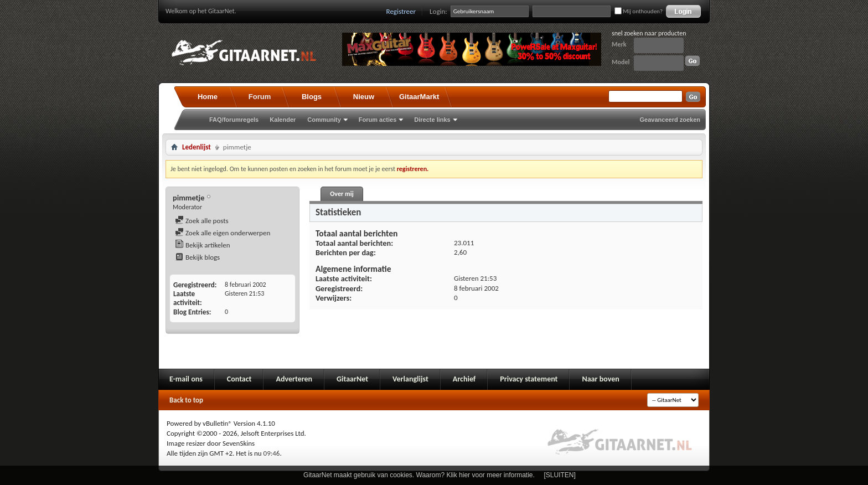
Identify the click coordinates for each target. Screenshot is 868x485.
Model (621, 62)
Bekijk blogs (197, 257)
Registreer (401, 11)
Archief (464, 379)
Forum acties (378, 120)
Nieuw (364, 97)
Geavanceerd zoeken (670, 120)
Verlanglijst (410, 379)
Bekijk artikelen (203, 245)
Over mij (342, 194)
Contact (239, 379)
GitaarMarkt (419, 97)
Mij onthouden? (639, 11)
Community (324, 120)
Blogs (312, 97)
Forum (260, 97)
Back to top (186, 400)
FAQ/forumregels (234, 120)
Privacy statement (529, 379)
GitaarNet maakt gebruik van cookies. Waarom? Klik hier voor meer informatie (418, 475)
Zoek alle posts (202, 221)
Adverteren (294, 379)
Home (208, 97)
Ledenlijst (197, 147)
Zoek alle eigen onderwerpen (223, 233)
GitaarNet (352, 379)
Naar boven (600, 379)
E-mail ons (186, 379)
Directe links (432, 120)
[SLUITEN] (560, 475)
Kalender (283, 120)
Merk (619, 44)
